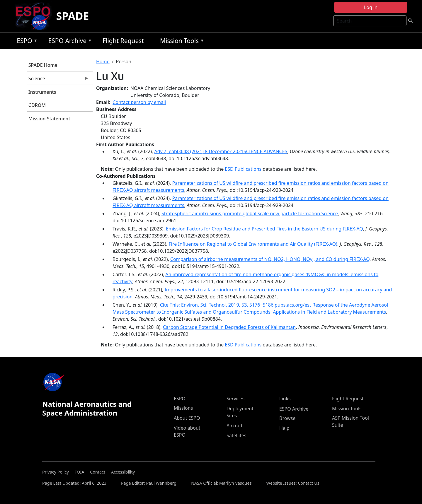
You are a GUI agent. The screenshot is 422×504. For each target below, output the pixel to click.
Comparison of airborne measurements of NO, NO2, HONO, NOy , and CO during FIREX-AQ (270, 259)
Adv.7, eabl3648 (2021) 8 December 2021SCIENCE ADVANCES (221, 151)
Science (58, 80)
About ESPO (187, 418)
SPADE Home (43, 65)
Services (235, 399)
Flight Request (123, 41)
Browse (287, 418)
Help (284, 428)
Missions (183, 408)
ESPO (26, 42)
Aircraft (235, 426)
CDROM (37, 105)
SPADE (73, 16)
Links (285, 399)
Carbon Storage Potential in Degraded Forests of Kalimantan (229, 327)
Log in (371, 7)
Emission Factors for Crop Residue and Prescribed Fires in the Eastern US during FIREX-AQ (264, 229)
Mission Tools (181, 42)
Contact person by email (139, 102)
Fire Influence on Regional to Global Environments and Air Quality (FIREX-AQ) (253, 244)
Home (103, 61)
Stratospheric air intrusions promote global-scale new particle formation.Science (250, 213)
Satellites (236, 435)
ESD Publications (243, 169)
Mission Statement (49, 119)
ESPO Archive (69, 42)
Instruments (42, 92)
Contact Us (308, 483)
